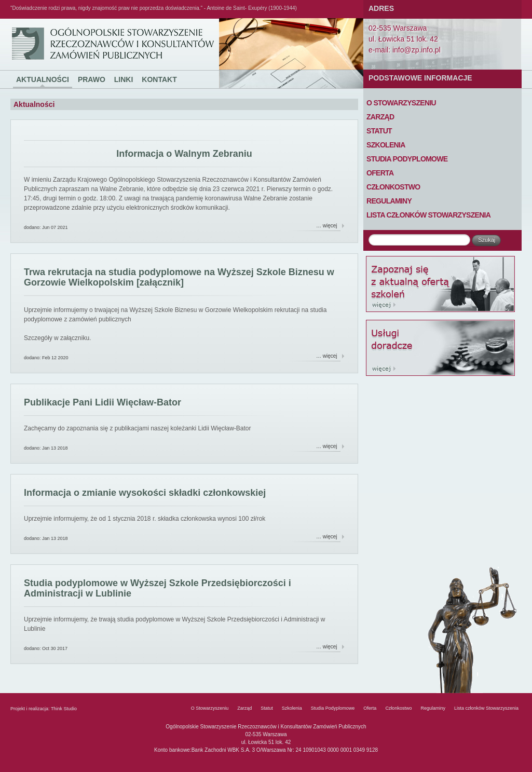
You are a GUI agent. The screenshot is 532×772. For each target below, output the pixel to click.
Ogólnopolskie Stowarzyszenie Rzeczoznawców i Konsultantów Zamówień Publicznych (30, 19)
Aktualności (43, 79)
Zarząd (380, 117)
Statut (379, 131)
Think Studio (64, 709)
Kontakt (159, 79)
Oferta (380, 173)
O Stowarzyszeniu (401, 103)
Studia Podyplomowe (407, 159)
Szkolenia (386, 145)
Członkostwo (393, 187)
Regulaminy (389, 201)
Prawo (92, 79)
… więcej (327, 226)
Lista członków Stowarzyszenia (428, 215)
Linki (124, 79)
